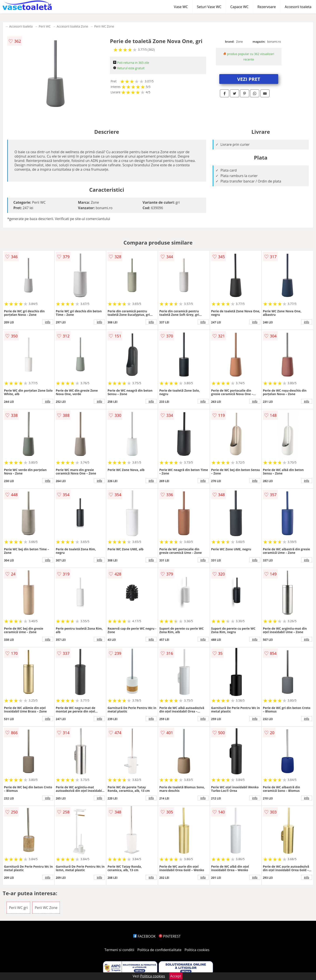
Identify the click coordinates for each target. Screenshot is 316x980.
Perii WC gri (18, 908)
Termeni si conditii (119, 950)
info (48, 322)
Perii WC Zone (104, 26)
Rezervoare (267, 7)
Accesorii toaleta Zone (73, 26)
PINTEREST (170, 936)
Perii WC (45, 26)
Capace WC (239, 7)
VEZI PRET (249, 79)
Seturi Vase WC (209, 7)
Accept (176, 976)
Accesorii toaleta (298, 7)
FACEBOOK (144, 936)
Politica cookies (197, 950)
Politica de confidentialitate (159, 950)
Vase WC (181, 7)
